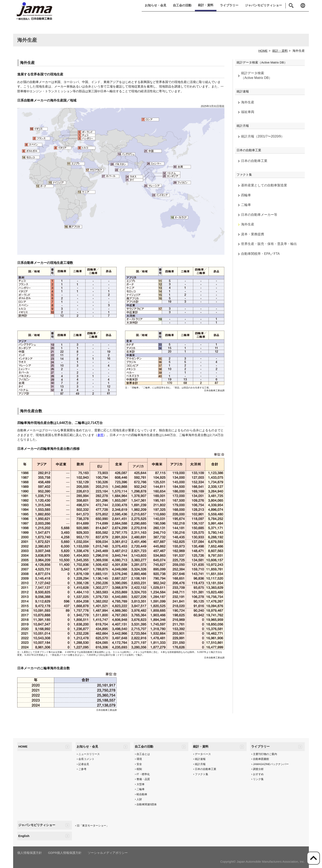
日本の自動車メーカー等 (259, 215)
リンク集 (258, 779)
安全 (139, 764)
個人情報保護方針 (30, 853)
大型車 (141, 784)
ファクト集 (202, 774)
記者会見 (84, 764)
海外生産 (248, 102)
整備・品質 (143, 779)
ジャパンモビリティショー (263, 5)
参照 (100, 435)
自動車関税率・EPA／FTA (260, 254)
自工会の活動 (182, 5)
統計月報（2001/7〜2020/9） (263, 136)
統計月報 (200, 764)
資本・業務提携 (253, 234)
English (24, 836)
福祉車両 (248, 112)
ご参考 (82, 769)
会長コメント (86, 759)
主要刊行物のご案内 (265, 754)
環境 (139, 759)
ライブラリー (229, 5)
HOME (263, 51)
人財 (139, 799)
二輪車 (246, 205)
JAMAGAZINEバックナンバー (271, 764)
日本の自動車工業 (254, 161)
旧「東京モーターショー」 (93, 826)
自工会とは (143, 754)
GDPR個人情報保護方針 (65, 853)
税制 (139, 769)
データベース (203, 754)
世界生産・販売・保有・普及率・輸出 (269, 244)
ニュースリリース (89, 754)
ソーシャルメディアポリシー (108, 853)
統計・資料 (206, 5)
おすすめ (258, 774)
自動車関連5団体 (147, 804)
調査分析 (258, 769)
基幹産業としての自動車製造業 (264, 185)
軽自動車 (142, 794)
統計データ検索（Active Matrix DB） (256, 75)
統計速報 (200, 759)
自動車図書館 (261, 759)
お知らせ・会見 (156, 5)
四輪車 (246, 195)
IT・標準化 (143, 774)
